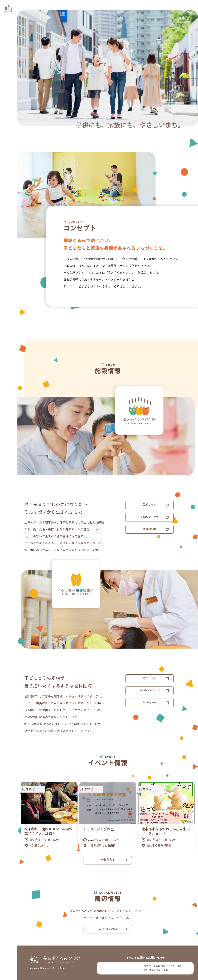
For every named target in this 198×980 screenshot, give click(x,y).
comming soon (108, 929)
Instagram (149, 529)
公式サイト (149, 505)
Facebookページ (149, 517)
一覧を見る (108, 860)
